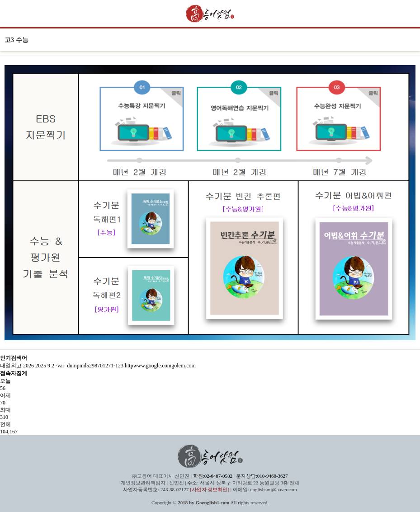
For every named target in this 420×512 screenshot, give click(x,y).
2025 (41, 366)
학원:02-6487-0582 (213, 476)
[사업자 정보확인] (210, 489)
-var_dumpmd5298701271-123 (90, 366)
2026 (28, 366)
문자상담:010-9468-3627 (262, 476)
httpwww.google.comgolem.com (160, 366)
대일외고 (11, 366)
